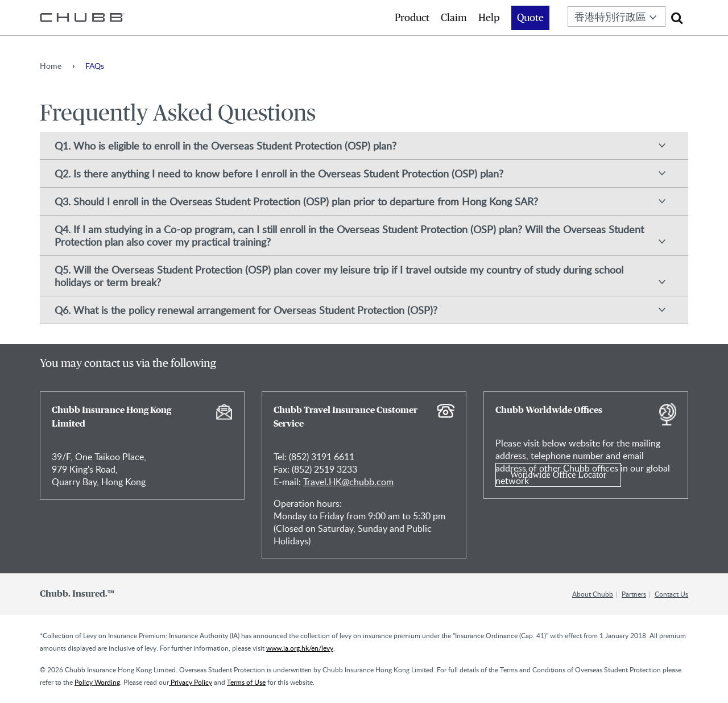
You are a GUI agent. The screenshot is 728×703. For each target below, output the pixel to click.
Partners (634, 594)
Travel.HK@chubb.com (348, 482)
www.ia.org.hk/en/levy (300, 648)
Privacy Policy (191, 682)
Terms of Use (246, 682)
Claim (454, 18)
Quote (530, 18)
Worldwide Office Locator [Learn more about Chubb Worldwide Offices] (558, 475)
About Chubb (593, 594)
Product (412, 18)
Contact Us (671, 594)
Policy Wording (97, 682)
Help (489, 18)
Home (51, 66)
